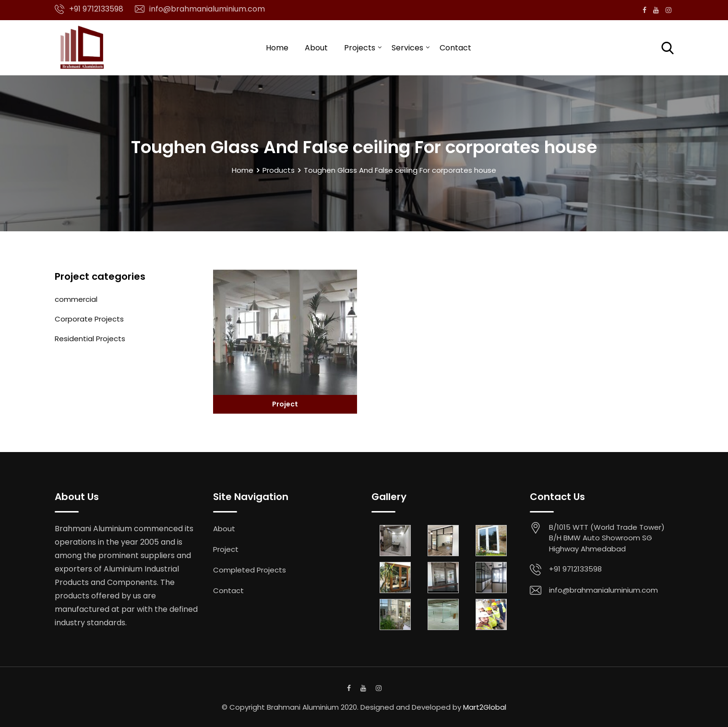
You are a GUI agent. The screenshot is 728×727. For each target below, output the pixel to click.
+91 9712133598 (96, 9)
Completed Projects (250, 570)
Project (285, 404)
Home (277, 48)
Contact (455, 48)
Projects (360, 48)
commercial (76, 299)
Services (407, 48)
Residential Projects (90, 339)
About (316, 48)
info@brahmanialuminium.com (207, 9)
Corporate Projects (89, 319)
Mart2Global (485, 707)
